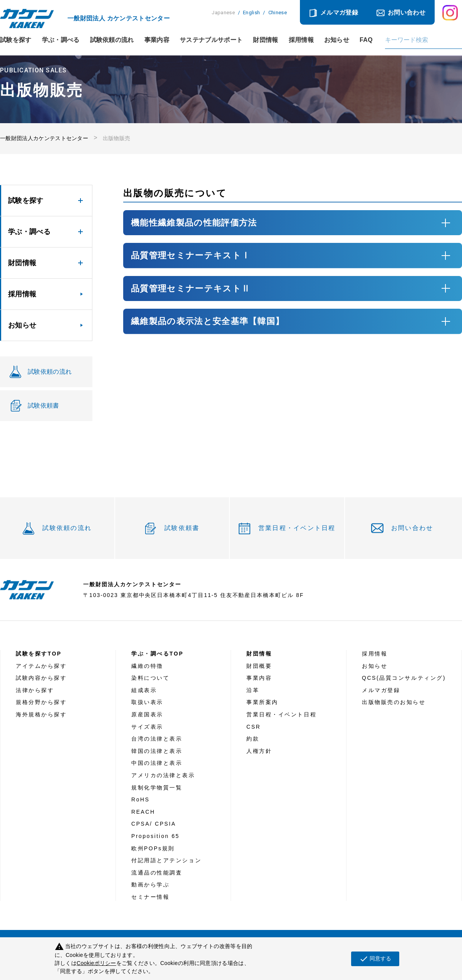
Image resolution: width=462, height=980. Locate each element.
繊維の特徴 (147, 666)
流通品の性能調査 (157, 873)
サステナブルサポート (211, 40)
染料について (150, 678)
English (251, 13)
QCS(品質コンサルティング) (404, 678)
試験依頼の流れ (112, 40)
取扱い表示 (147, 702)
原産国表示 (147, 714)
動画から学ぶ (150, 885)
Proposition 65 (155, 836)
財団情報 (265, 40)
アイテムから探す (41, 666)
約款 (253, 739)
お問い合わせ (407, 13)
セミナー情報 (150, 897)
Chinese (278, 13)
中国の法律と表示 (157, 763)
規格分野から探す (41, 702)
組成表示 (144, 690)
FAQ (366, 40)
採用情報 (301, 40)
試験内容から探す (41, 678)
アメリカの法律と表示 (163, 775)
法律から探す (35, 690)
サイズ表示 (147, 727)
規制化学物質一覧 (157, 788)
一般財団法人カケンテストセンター (44, 138)
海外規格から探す (41, 714)
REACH (143, 812)
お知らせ (337, 40)
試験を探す (16, 40)
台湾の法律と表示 (157, 739)
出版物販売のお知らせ (394, 702)
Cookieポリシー (96, 963)
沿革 (253, 690)
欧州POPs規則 (153, 848)
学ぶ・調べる (61, 40)
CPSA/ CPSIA (154, 824)
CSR (254, 727)
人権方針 (259, 751)
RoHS (141, 799)
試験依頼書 (182, 528)
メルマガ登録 (339, 13)
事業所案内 (262, 702)
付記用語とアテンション (166, 860)
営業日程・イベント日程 (297, 528)
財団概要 (259, 666)
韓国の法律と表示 (157, 751)
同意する (375, 959)
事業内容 (157, 40)
